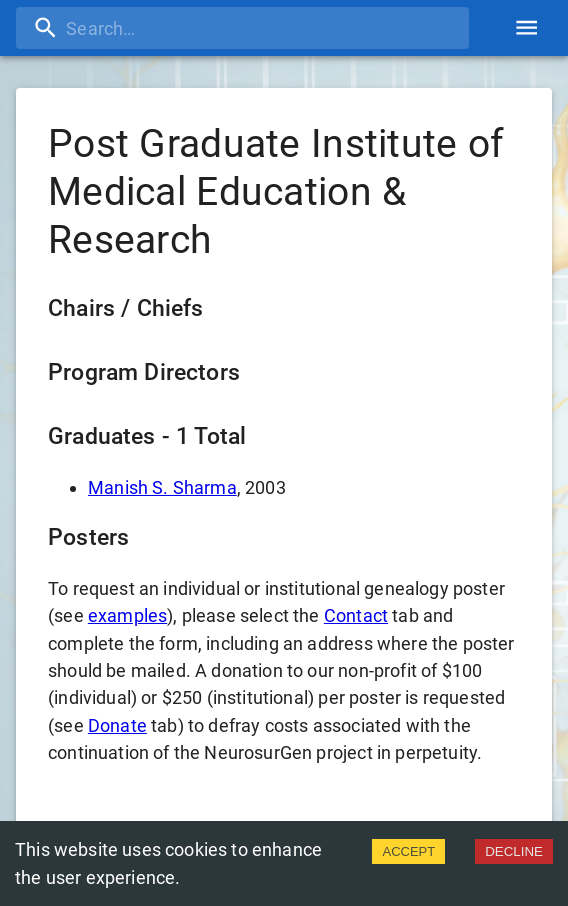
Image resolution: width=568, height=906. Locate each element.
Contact (356, 615)
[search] (242, 28)
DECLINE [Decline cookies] (514, 851)
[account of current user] (526, 27)
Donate (117, 725)
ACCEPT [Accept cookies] (408, 851)
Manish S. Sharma (162, 487)
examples (127, 615)
